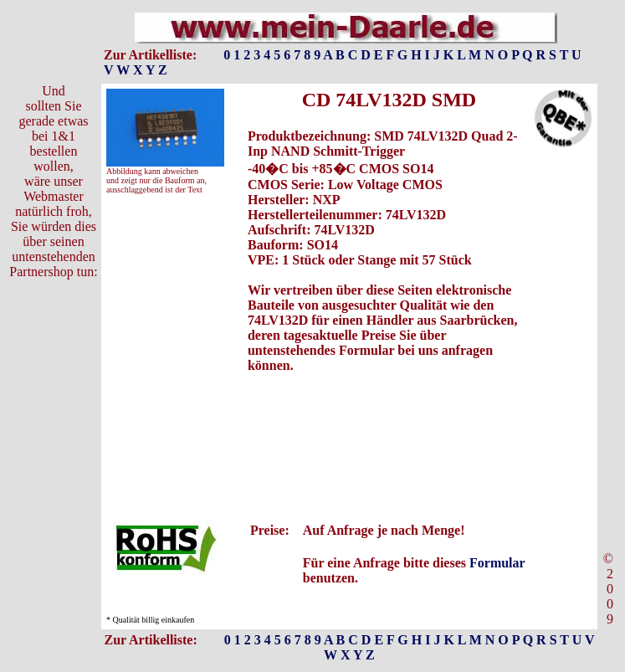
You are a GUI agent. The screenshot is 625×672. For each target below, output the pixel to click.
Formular (497, 563)
